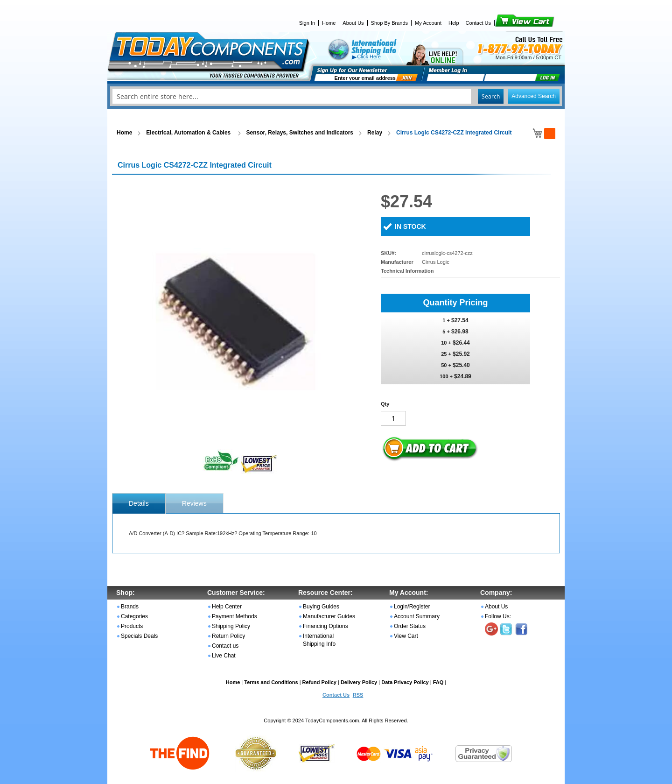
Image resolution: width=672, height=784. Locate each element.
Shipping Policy (231, 626)
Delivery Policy (359, 682)
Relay (375, 133)
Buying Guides (321, 607)
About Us (353, 23)
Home (329, 23)
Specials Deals (139, 636)
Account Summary (417, 616)
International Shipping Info (319, 640)
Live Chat (224, 656)
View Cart (509, 23)
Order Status (410, 626)
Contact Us (478, 23)
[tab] (139, 503)
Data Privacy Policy (405, 682)
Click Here (369, 57)
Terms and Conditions (271, 682)
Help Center (227, 607)
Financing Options (325, 626)
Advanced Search (534, 96)
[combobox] (336, 96)
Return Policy (228, 636)
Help (454, 23)
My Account (428, 23)
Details (139, 503)
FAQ (438, 682)
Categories (134, 616)
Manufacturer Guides (329, 616)
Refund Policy (319, 682)
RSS (358, 695)
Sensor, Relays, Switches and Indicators (300, 133)
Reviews (194, 503)
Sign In (307, 23)
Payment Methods (234, 616)
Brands (130, 607)
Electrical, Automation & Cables (189, 133)
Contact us (225, 646)
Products (132, 626)
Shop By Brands (390, 23)
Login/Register (412, 607)
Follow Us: (498, 616)
